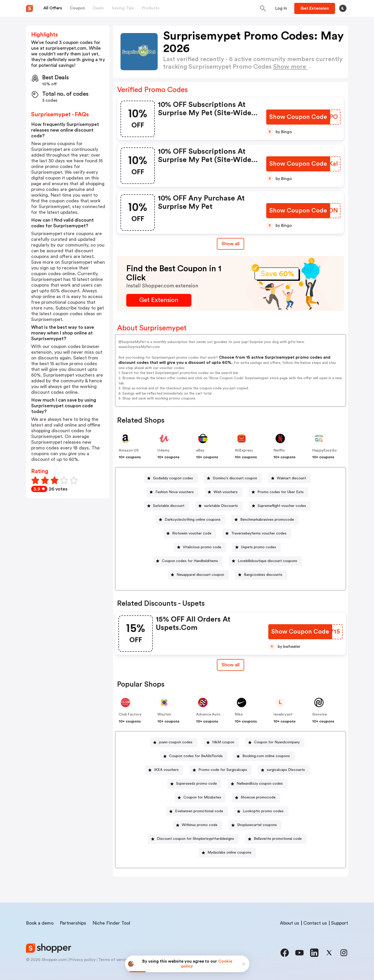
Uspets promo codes (259, 547)
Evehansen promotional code (199, 811)
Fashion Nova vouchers (175, 492)
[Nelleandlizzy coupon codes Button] (258, 784)
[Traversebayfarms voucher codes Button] (257, 534)
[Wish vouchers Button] (223, 492)
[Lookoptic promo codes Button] (261, 811)
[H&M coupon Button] (221, 742)
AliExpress (244, 450)
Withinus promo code (200, 825)
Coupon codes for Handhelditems (190, 561)
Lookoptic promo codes (263, 811)
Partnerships (73, 923)
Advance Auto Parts (213, 714)
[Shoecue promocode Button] (256, 798)
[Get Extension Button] (159, 300)
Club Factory (130, 714)
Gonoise (319, 714)
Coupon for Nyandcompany (277, 742)
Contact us (315, 923)
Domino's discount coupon (235, 478)
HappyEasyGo (325, 450)
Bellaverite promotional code (278, 839)
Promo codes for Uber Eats (280, 492)
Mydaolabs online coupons (229, 853)
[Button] (281, 8)
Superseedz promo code (196, 784)
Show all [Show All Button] (231, 244)
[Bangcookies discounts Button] (261, 575)
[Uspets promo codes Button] (256, 547)
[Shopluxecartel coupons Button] (255, 825)
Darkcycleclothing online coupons (193, 520)
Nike (239, 714)
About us (290, 923)
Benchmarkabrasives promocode (267, 520)
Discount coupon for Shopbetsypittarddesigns (195, 839)
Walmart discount (291, 478)
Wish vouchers (226, 492)
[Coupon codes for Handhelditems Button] (188, 561)
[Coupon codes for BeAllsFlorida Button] (194, 756)
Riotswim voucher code (192, 533)
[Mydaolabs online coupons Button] (227, 853)
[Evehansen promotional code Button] (197, 811)
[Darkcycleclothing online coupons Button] (191, 520)
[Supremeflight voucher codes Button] (280, 506)
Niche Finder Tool (111, 923)
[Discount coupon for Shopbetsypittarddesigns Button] (193, 839)
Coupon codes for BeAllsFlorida (196, 756)
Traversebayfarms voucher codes (259, 533)
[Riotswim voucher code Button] (190, 534)
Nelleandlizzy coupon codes (260, 784)
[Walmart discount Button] (289, 478)
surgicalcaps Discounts (286, 770)
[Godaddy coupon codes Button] (171, 478)
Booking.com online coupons (266, 756)
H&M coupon (223, 742)
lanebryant (283, 714)
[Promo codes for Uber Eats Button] (278, 492)
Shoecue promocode (258, 797)
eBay (200, 450)
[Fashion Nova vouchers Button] (172, 492)
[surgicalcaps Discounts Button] (284, 770)
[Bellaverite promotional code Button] (276, 839)
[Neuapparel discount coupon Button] (198, 575)
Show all (231, 665)
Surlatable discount (169, 506)
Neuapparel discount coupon (200, 575)
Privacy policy (82, 960)
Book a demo (40, 923)
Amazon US (129, 450)
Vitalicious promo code (202, 547)
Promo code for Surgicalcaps (223, 770)
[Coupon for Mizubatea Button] (200, 798)
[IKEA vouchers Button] (164, 770)
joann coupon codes (176, 742)
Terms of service (114, 960)
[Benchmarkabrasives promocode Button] (265, 520)
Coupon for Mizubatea (202, 797)
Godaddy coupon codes (173, 478)
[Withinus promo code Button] (198, 825)
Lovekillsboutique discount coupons (267, 561)
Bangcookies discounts (263, 575)
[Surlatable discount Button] (167, 506)
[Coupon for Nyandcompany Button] (275, 742)
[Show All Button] (231, 665)
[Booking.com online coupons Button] (264, 756)
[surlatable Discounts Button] (219, 506)
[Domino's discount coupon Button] (233, 478)
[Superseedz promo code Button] (194, 784)
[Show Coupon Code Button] (299, 117)
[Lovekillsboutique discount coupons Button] (265, 561)
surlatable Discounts (221, 506)
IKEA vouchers (166, 770)
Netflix (279, 450)
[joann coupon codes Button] (174, 742)
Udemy (163, 450)
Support (340, 923)
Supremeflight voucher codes (282, 506)
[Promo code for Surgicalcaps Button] (221, 770)
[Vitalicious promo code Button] (200, 547)
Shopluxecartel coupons (257, 825)
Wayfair (164, 714)
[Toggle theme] (343, 8)
